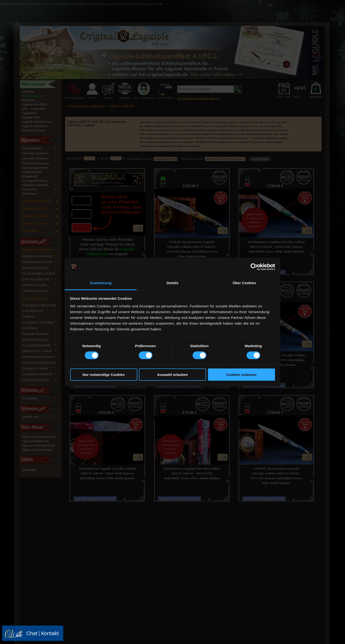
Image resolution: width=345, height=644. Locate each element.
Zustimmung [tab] (101, 283)
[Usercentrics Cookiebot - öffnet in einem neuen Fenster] (254, 267)
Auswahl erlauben (172, 375)
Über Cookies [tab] (244, 283)
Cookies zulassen (241, 375)
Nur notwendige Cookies (104, 375)
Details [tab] (172, 283)
